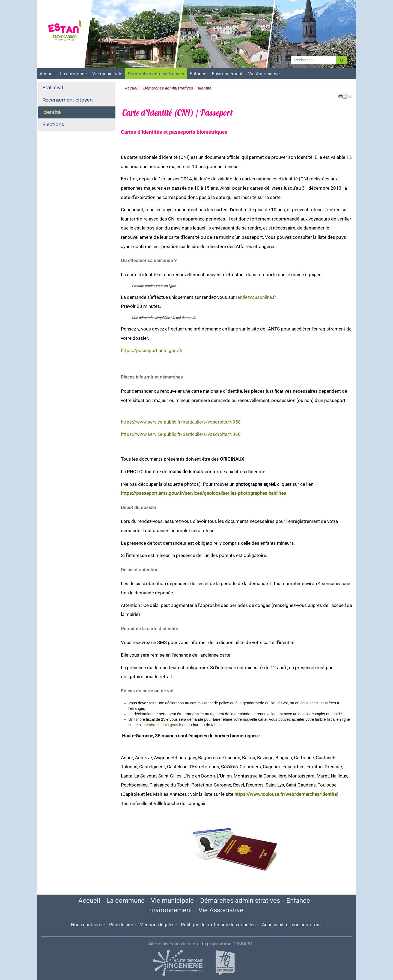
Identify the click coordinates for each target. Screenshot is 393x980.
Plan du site (121, 925)
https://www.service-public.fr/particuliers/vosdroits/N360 (181, 434)
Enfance (198, 74)
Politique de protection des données (218, 925)
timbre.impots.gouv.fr (163, 725)
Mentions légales (157, 925)
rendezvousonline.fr (256, 297)
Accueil (47, 74)
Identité (51, 112)
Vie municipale (107, 74)
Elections (53, 124)
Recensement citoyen (67, 100)
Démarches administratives (156, 74)
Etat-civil (53, 88)
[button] (350, 96)
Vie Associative (264, 74)
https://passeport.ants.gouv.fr (152, 350)
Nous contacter (87, 925)
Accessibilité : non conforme (291, 925)
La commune (73, 74)
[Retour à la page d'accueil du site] (68, 31)
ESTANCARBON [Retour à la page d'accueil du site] (70, 6)
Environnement (227, 74)
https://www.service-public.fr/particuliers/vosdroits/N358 (181, 422)
